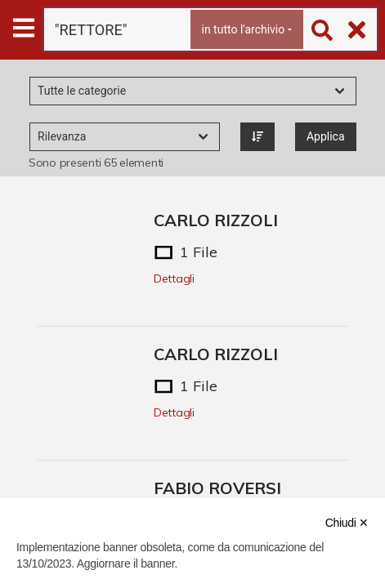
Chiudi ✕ (347, 523)
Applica (326, 136)
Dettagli (174, 278)
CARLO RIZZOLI (216, 220)
